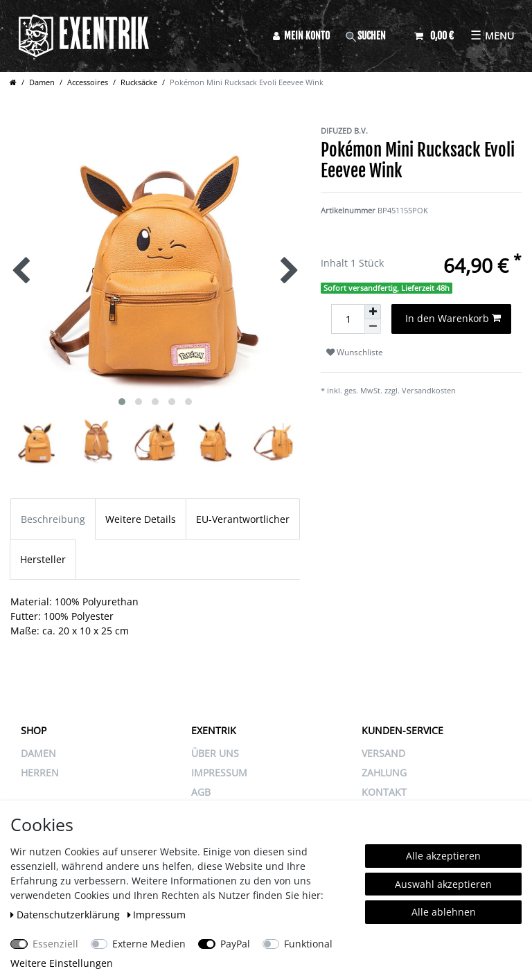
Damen (42, 82)
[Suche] (372, 36)
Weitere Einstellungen (62, 963)
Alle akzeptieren (443, 856)
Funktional (308, 944)
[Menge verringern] (373, 327)
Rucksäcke (139, 82)
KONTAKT (384, 792)
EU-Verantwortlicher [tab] (243, 519)
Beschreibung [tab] (53, 519)
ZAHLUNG (384, 773)
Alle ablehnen (444, 912)
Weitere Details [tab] (141, 519)
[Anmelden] (301, 36)
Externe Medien (149, 944)
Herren (40, 773)
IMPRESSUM (219, 773)
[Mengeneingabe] (348, 319)
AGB (201, 792)
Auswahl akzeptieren (443, 884)
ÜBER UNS (215, 753)
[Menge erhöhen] (373, 312)
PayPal (235, 944)
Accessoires (88, 82)
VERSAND (383, 753)
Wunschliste (355, 352)
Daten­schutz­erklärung (66, 915)
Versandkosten (429, 390)
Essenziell (55, 944)
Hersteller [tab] (43, 559)
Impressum (157, 915)
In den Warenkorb (453, 318)
